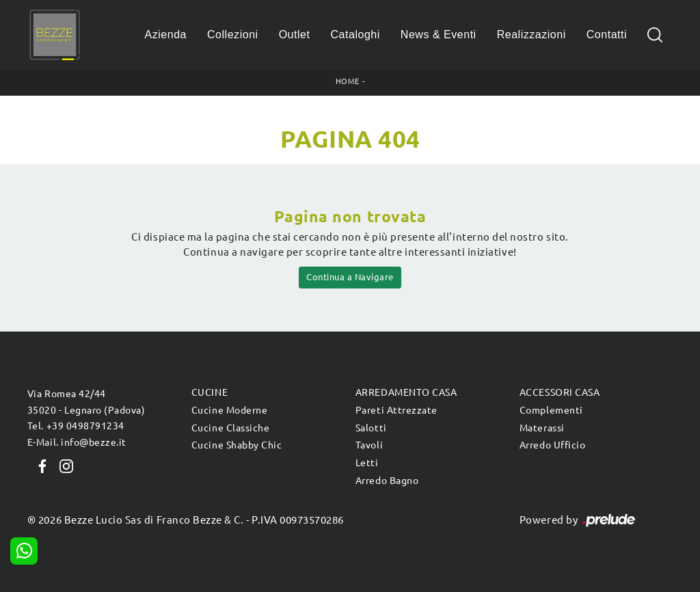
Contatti (607, 35)
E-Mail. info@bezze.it (77, 442)
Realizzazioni (531, 35)
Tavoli (369, 445)
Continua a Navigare (350, 277)
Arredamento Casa (406, 392)
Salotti (371, 428)
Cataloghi (355, 35)
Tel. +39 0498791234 (76, 426)
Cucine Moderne (229, 410)
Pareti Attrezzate (396, 410)
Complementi (551, 410)
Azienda (166, 35)
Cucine (210, 392)
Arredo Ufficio (552, 445)
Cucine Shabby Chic (237, 445)
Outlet (295, 35)
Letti (367, 463)
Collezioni (233, 35)
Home (348, 81)
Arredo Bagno (387, 481)
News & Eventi (439, 35)
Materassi (542, 428)
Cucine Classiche (230, 428)
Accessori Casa (560, 392)
